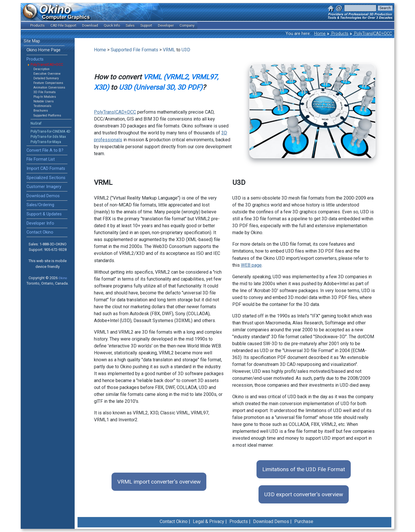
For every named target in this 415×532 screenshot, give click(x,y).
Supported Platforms (47, 115)
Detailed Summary (46, 78)
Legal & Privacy (209, 521)
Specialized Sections (46, 178)
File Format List (41, 159)
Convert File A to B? (45, 150)
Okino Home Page (44, 50)
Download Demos (43, 196)
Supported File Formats (134, 50)
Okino (63, 278)
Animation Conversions (49, 88)
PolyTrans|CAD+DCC (372, 34)
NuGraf (36, 123)
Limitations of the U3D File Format (304, 469)
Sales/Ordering (40, 205)
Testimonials (42, 106)
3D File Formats (45, 92)
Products (339, 34)
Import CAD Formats (46, 169)
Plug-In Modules (45, 97)
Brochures (41, 111)
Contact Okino (40, 232)
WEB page (251, 265)
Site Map (32, 41)
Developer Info (40, 223)
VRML (169, 50)
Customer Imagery (44, 187)
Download (90, 25)
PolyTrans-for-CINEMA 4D (50, 131)
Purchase (304, 521)
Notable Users (44, 101)
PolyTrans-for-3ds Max (48, 137)
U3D (186, 50)
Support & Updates (44, 214)
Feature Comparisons (48, 83)
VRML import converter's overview (159, 482)
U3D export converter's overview (304, 494)
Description (41, 69)
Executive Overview (47, 74)
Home (320, 34)
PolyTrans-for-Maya (46, 142)
